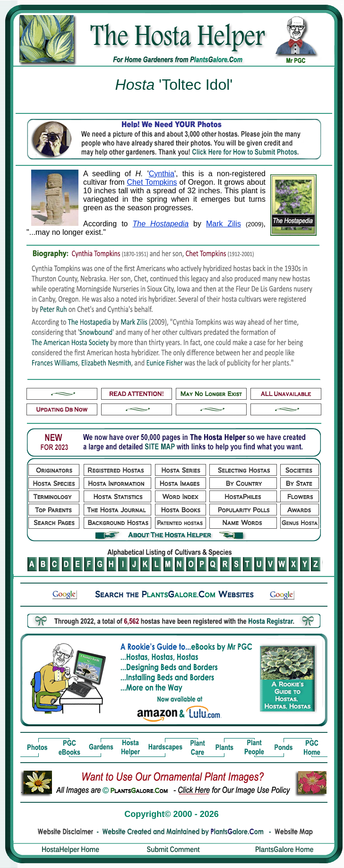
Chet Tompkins (152, 182)
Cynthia (162, 174)
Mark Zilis (224, 224)
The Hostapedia (161, 224)
